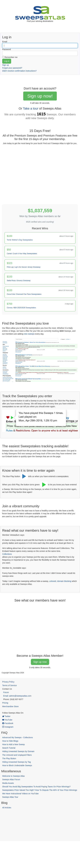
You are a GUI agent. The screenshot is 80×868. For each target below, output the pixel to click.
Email (5, 42)
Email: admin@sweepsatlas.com (17, 696)
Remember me (11, 57)
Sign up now (40, 662)
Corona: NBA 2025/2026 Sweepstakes (21, 308)
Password (6, 49)
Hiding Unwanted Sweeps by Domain (18, 751)
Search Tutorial (9, 748)
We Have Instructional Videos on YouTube (20, 794)
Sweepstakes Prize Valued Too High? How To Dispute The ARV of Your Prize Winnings (40, 790)
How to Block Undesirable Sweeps (17, 765)
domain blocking (64, 581)
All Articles (7, 808)
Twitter (6, 716)
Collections (7, 554)
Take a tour (31, 108)
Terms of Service (9, 685)
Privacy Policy (8, 682)
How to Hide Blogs (10, 741)
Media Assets (8, 783)
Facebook (8, 723)
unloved (53, 581)
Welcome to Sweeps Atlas (13, 776)
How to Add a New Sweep (13, 744)
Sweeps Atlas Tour (10, 797)
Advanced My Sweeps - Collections (17, 737)
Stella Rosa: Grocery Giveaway (19, 281)
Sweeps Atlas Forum (11, 779)
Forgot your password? (12, 68)
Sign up (5, 65)
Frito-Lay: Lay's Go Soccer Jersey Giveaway (24, 267)
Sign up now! (40, 96)
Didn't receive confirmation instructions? (19, 71)
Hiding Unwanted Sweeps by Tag (16, 762)
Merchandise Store (10, 706)
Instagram (8, 727)
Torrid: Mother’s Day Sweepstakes (20, 240)
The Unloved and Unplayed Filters (17, 755)
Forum (6, 692)
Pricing (5, 703)
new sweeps (29, 334)
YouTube (7, 720)
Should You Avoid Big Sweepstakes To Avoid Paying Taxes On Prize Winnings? (36, 787)
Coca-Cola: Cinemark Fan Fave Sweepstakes (24, 294)
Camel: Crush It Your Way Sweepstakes (22, 254)
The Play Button (9, 758)
